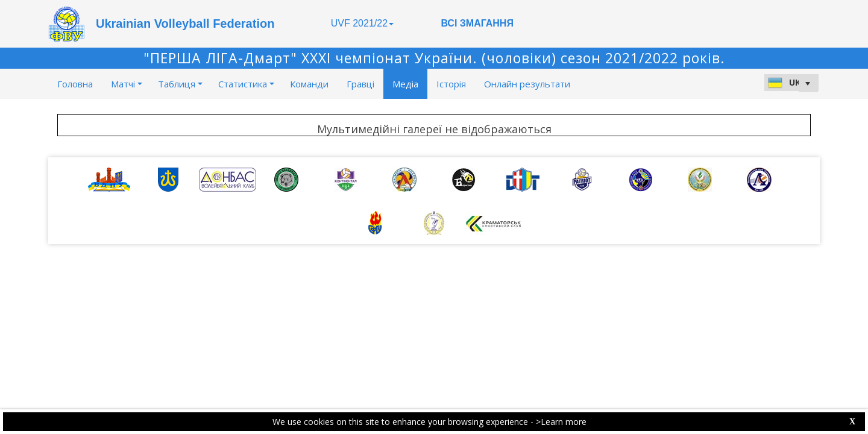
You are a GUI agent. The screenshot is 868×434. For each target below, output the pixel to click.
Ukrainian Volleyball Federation (185, 24)
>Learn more (561, 422)
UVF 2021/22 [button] (362, 23)
